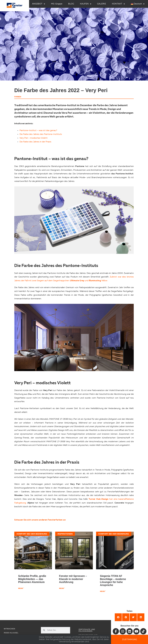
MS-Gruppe (57, 4)
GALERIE (102, 4)
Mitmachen (10, 629)
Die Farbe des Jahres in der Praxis (35, 142)
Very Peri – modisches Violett (33, 138)
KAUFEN (86, 4)
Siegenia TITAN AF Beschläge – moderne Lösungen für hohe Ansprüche (113, 580)
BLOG (71, 4)
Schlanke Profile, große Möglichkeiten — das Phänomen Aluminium (32, 579)
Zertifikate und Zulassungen (87, 630)
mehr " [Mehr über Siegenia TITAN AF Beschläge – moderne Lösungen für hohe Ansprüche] (103, 592)
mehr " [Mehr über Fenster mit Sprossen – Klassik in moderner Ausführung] (62, 589)
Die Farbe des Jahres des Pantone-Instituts (41, 134)
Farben (18, 97)
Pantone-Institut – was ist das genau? (38, 131)
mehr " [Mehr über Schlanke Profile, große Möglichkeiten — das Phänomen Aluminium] (21, 589)
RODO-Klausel (11, 633)
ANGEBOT (39, 4)
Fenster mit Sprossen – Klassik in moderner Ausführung (73, 579)
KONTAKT (118, 4)
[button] (118, 617)
